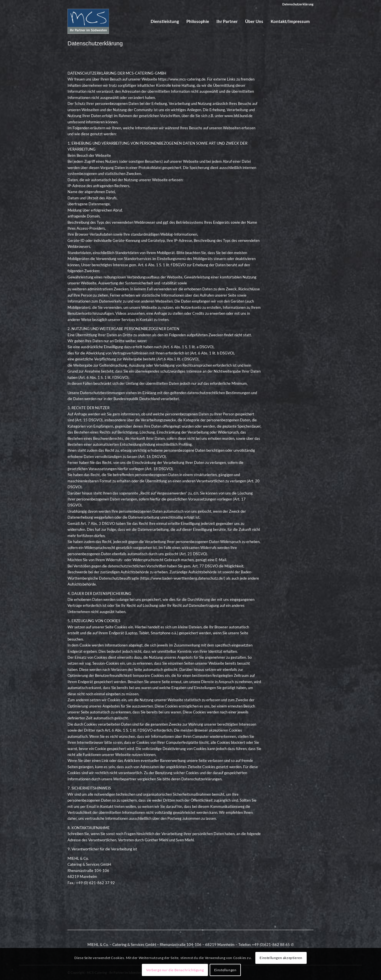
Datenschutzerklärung (298, 4)
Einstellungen (225, 970)
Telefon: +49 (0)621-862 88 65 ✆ (266, 945)
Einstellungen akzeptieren (281, 958)
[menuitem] (296, 4)
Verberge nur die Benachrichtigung (175, 970)
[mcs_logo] (88, 21)
